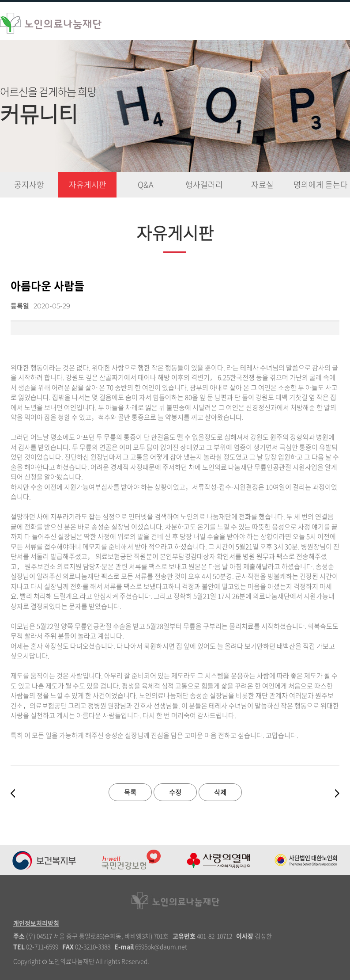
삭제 (220, 792)
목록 (130, 792)
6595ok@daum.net (161, 946)
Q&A (146, 184)
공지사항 (29, 184)
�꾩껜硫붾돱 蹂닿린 (331, 20)
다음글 (337, 793)
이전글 (13, 793)
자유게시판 (88, 184)
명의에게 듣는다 (321, 184)
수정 (175, 792)
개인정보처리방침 (36, 923)
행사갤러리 (204, 184)
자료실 (262, 184)
